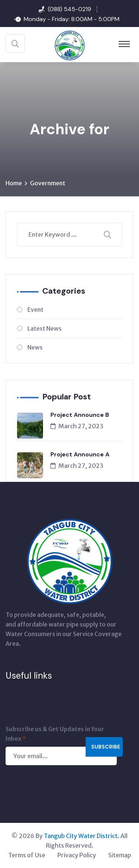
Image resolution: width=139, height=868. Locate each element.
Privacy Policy (77, 855)
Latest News (44, 328)
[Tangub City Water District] (70, 45)
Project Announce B (80, 415)
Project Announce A (80, 454)
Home (14, 183)
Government (48, 183)
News (35, 347)
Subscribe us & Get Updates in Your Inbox (55, 735)
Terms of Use (27, 855)
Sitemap (120, 855)
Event (35, 310)
